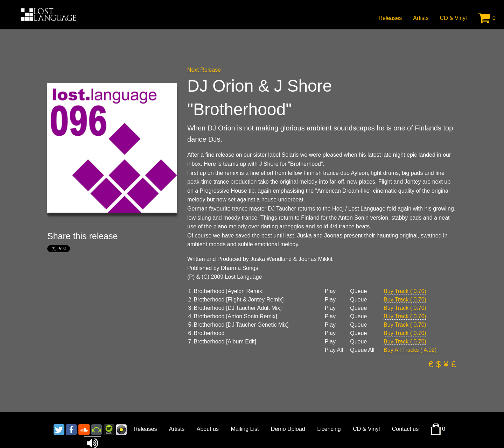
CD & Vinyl (453, 18)
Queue (358, 291)
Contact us (405, 429)
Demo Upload (288, 429)
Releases (390, 18)
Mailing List (245, 429)
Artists (421, 18)
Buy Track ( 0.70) (405, 291)
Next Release (204, 70)
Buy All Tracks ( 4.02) (410, 350)
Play (330, 291)
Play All (334, 350)
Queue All (362, 350)
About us (208, 429)
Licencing (329, 429)
